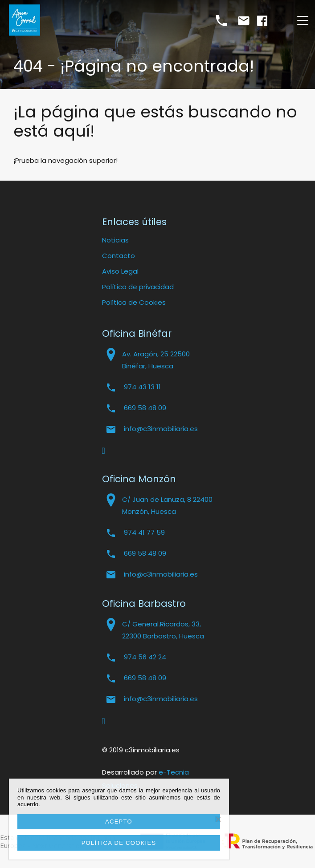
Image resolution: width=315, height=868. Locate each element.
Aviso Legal (120, 271)
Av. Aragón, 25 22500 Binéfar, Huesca (156, 360)
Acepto (119, 822)
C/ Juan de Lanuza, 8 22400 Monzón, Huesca (167, 505)
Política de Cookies (134, 302)
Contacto (119, 256)
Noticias (115, 240)
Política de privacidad (138, 287)
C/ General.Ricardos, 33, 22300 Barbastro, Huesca (163, 630)
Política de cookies (119, 843)
